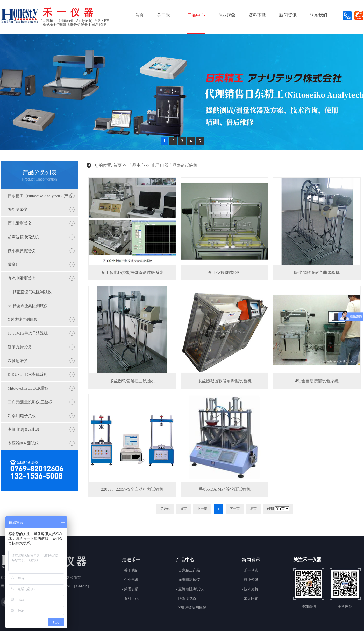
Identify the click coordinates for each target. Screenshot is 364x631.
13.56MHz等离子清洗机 (28, 333)
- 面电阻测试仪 (188, 580)
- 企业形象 (130, 580)
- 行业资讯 (250, 580)
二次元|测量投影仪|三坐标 (30, 402)
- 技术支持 (250, 589)
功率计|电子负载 (22, 416)
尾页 (253, 509)
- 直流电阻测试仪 (190, 589)
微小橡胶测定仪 (21, 251)
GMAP (81, 586)
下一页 (235, 509)
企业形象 (227, 15)
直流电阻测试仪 (21, 278)
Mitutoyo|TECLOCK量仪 (28, 388)
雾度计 (14, 265)
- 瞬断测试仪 (186, 599)
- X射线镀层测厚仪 (191, 608)
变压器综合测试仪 (23, 443)
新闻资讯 (288, 15)
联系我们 (318, 15)
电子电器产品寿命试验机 (175, 165)
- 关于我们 (130, 571)
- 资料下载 (130, 599)
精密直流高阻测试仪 (30, 306)
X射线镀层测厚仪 (23, 320)
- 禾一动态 (250, 571)
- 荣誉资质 (130, 589)
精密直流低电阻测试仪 (32, 292)
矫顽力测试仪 (19, 347)
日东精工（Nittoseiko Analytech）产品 (40, 196)
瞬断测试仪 (17, 210)
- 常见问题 (250, 599)
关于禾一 (166, 15)
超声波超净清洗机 (23, 237)
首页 (139, 15)
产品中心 (196, 15)
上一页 (202, 509)
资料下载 (257, 15)
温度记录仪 (17, 361)
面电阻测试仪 (19, 223)
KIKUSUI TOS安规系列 (28, 375)
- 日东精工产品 (188, 571)
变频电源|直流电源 (24, 429)
